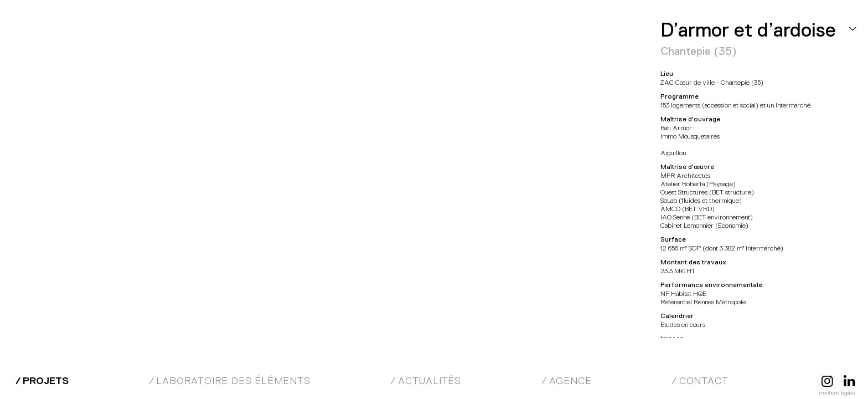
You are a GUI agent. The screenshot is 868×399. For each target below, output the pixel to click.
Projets (46, 381)
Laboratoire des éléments (233, 381)
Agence (570, 381)
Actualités (430, 381)
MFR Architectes (69, 33)
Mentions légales (837, 393)
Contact (704, 381)
